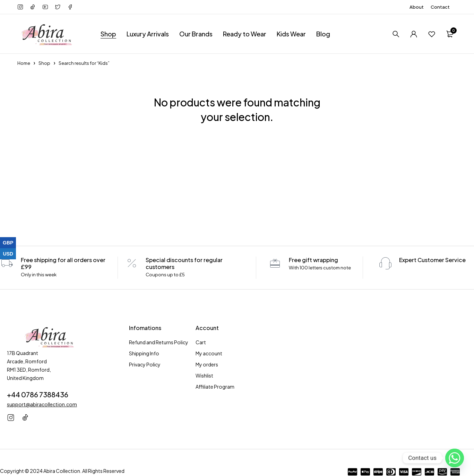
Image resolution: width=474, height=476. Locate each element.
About (417, 7)
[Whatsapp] (455, 458)
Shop (44, 63)
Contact (440, 7)
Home (24, 63)
